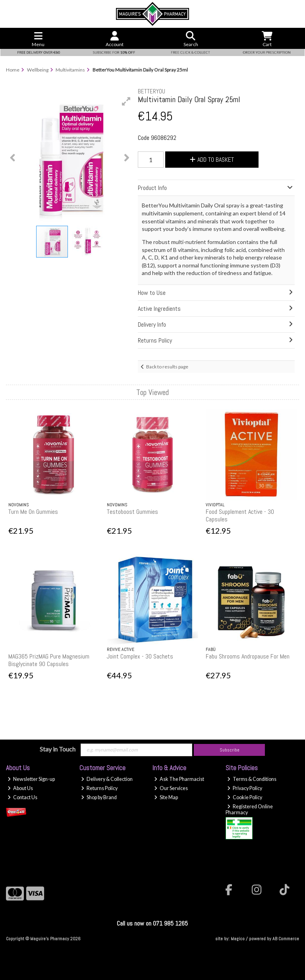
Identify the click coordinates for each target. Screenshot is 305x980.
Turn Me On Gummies (33, 512)
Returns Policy (99, 788)
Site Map (166, 797)
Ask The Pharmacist (179, 779)
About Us (20, 788)
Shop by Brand (99, 797)
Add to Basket (212, 160)
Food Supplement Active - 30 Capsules (240, 515)
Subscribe (230, 750)
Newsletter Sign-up (31, 779)
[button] (126, 101)
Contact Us (22, 797)
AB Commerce (286, 939)
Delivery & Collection (107, 779)
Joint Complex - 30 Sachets (140, 656)
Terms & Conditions (252, 779)
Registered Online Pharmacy (249, 810)
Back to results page (167, 367)
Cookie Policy (245, 797)
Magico (238, 939)
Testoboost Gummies (132, 512)
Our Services (171, 788)
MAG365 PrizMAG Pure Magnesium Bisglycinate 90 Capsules (49, 660)
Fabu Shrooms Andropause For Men (248, 656)
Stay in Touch (58, 749)
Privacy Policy (245, 788)
